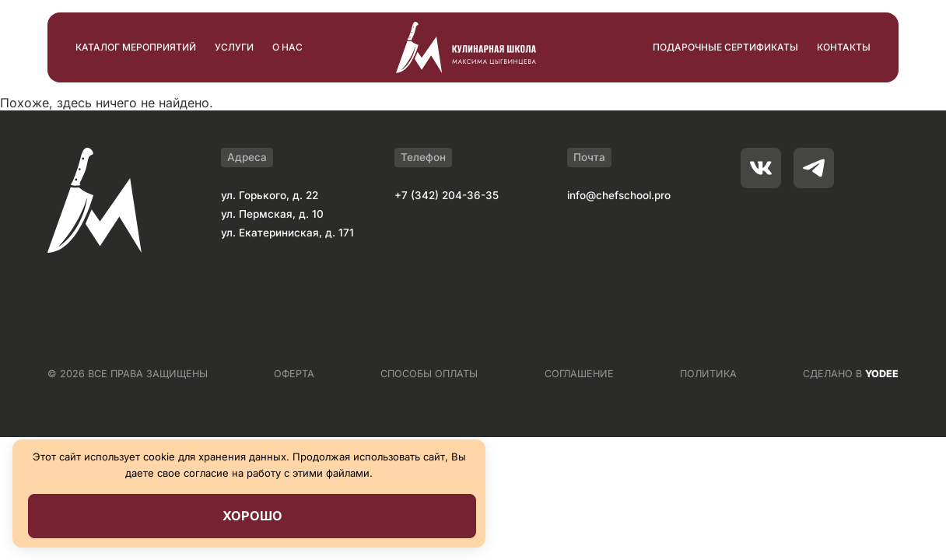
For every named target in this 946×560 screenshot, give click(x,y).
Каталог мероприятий (136, 47)
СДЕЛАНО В (851, 374)
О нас (287, 47)
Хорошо (252, 516)
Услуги (234, 47)
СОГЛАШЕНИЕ (579, 374)
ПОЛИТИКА (708, 374)
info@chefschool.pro (619, 195)
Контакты (844, 47)
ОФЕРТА (294, 374)
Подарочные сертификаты (725, 47)
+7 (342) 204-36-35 (447, 195)
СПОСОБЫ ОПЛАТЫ (429, 374)
